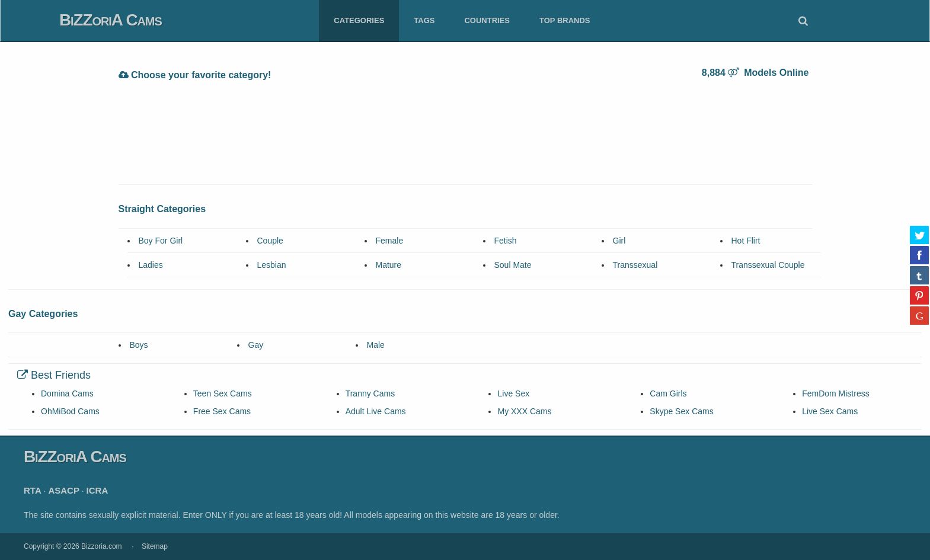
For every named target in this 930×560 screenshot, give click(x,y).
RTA (33, 490)
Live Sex (513, 393)
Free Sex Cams (222, 411)
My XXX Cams (524, 411)
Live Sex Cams (830, 411)
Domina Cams (67, 393)
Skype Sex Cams (681, 411)
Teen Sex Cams (223, 393)
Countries (487, 20)
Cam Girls (668, 393)
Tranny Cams (370, 393)
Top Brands (565, 20)
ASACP (64, 490)
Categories (359, 20)
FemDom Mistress (836, 393)
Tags (424, 20)
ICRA (98, 490)
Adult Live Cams (376, 411)
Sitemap (155, 546)
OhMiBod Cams (70, 411)
